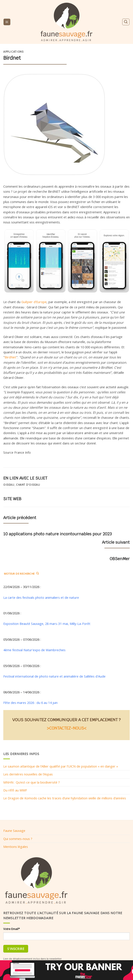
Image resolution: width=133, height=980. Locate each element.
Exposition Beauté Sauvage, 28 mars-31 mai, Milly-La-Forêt (47, 624)
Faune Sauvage (14, 831)
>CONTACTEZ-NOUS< (67, 728)
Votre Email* (12, 929)
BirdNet (10, 357)
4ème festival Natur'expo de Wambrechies (34, 650)
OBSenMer (120, 559)
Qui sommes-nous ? (18, 839)
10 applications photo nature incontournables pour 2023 (57, 534)
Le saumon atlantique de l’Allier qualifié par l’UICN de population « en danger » (61, 766)
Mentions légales (16, 847)
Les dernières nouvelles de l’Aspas (28, 774)
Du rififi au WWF (15, 790)
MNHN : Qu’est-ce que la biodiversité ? (32, 782)
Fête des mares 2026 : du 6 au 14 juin (30, 703)
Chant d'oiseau (28, 485)
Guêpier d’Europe (34, 302)
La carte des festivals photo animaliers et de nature (41, 597)
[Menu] (7, 22)
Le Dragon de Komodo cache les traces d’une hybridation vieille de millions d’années (65, 798)
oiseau (9, 485)
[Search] (126, 22)
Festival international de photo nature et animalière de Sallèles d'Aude (54, 676)
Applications (13, 52)
